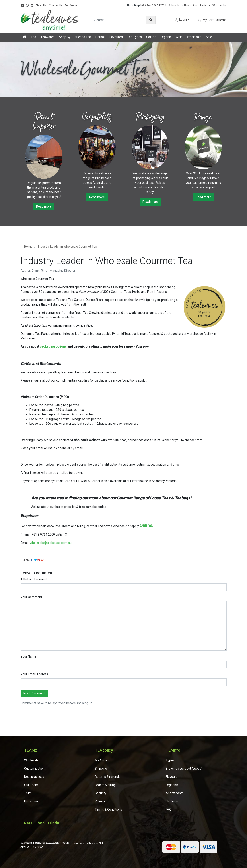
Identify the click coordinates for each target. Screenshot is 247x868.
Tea (33, 37)
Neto (102, 843)
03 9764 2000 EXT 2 (147, 6)
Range (203, 117)
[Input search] (119, 20)
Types (170, 760)
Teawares (48, 37)
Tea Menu (71, 6)
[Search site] (151, 20)
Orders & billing (105, 785)
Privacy (100, 801)
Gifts (179, 37)
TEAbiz (31, 750)
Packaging (150, 117)
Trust (28, 793)
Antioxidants (175, 793)
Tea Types (134, 37)
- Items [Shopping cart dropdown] (212, 20)
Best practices (34, 777)
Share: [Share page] (34, 560)
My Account (103, 760)
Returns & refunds (108, 777)
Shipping (101, 769)
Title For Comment (34, 579)
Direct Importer (44, 122)
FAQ (169, 809)
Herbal (100, 37)
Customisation (34, 769)
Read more (44, 206)
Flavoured (116, 37)
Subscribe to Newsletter (183, 6)
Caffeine (172, 801)
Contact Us (56, 6)
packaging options (53, 346)
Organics (172, 785)
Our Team (31, 785)
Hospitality (97, 117)
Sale (209, 37)
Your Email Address (34, 674)
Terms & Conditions (108, 809)
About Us (41, 6)
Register (205, 6)
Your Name (28, 656)
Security (101, 793)
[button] (181, 20)
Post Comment (34, 693)
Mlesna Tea (83, 37)
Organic (166, 37)
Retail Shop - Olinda (42, 823)
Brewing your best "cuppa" (184, 769)
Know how (31, 801)
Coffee (151, 37)
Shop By (65, 37)
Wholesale (219, 6)
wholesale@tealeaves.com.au (50, 543)
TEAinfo (173, 750)
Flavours (172, 777)
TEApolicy (104, 750)
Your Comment (31, 597)
